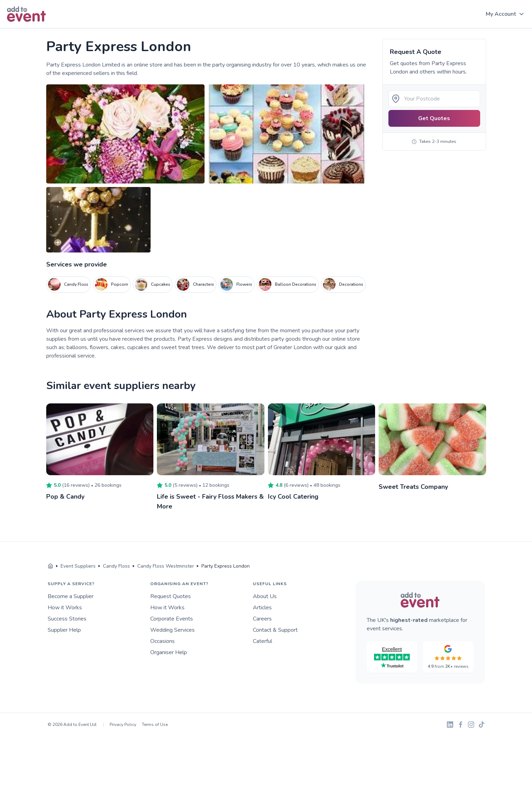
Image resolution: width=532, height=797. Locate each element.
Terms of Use (155, 725)
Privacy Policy (123, 725)
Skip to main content (25, 29)
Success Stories (67, 619)
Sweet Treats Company (413, 487)
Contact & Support (275, 630)
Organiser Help (169, 652)
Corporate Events (172, 619)
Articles (262, 608)
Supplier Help (64, 630)
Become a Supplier (71, 596)
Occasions (163, 641)
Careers (262, 619)
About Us (265, 596)
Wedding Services (172, 630)
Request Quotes (171, 596)
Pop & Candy (65, 497)
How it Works (65, 608)
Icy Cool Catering (293, 497)
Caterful (262, 641)
